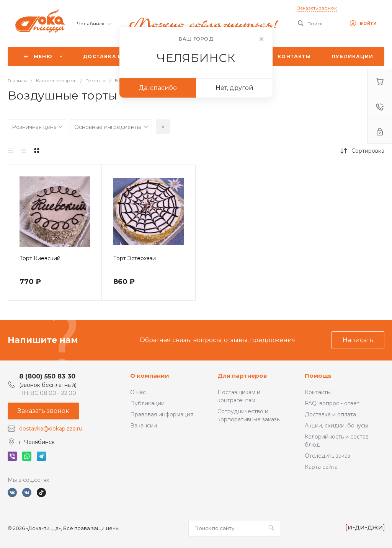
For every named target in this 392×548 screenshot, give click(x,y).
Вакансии (144, 426)
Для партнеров (242, 376)
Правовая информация (162, 414)
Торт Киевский (40, 258)
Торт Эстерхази (135, 258)
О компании (150, 376)
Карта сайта (321, 467)
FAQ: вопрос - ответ (332, 403)
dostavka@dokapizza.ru (51, 429)
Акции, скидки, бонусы (336, 426)
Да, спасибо (158, 88)
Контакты (318, 392)
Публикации (147, 403)
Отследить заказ (327, 456)
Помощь (318, 376)
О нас (138, 392)
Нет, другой (234, 88)
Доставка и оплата (330, 414)
